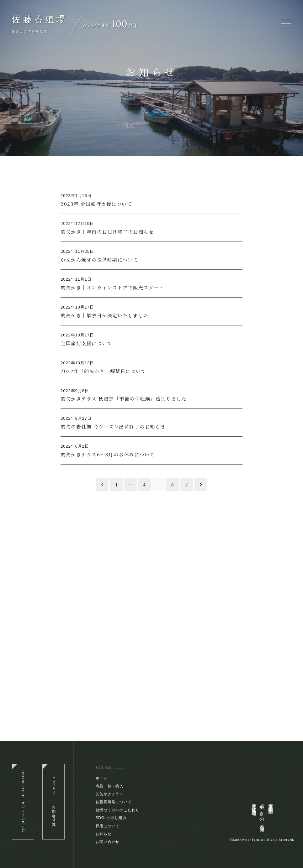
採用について (108, 826)
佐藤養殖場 (40, 19)
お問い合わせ (108, 842)
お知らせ (104, 834)
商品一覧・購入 (110, 786)
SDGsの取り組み (111, 818)
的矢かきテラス (110, 794)
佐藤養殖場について (114, 802)
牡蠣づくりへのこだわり (118, 810)
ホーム (102, 778)
